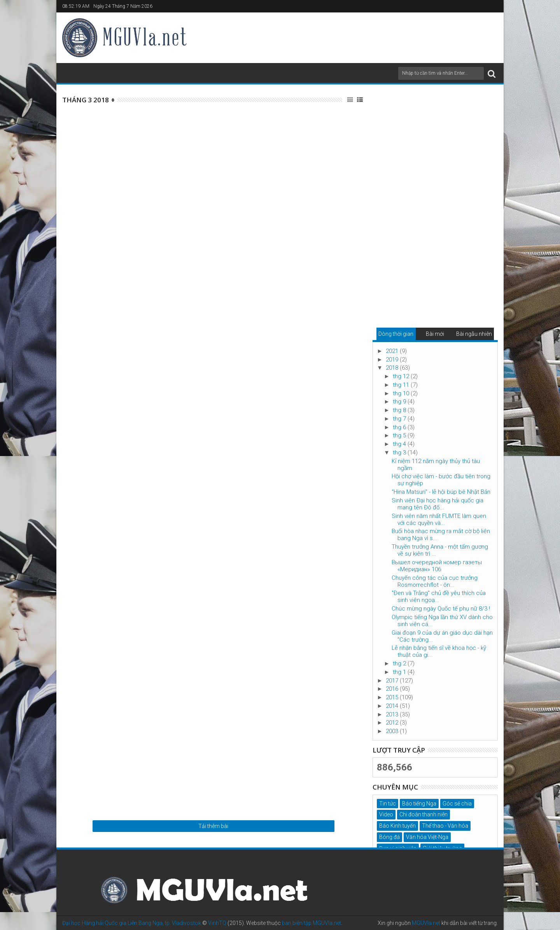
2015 (393, 697)
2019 (393, 360)
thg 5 (400, 435)
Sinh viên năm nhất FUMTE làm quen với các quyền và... (439, 519)
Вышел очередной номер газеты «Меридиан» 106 (437, 566)
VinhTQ (217, 923)
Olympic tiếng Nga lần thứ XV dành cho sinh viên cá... (442, 621)
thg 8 (400, 410)
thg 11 (402, 385)
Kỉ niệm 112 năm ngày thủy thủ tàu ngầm (436, 465)
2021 (393, 351)
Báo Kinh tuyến (397, 826)
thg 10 (402, 393)
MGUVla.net (426, 923)
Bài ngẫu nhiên (474, 334)
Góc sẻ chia (457, 804)
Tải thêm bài (213, 826)
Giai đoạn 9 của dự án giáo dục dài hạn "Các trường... (442, 636)
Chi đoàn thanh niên (423, 814)
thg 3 (400, 453)
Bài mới (435, 334)
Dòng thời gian (396, 334)
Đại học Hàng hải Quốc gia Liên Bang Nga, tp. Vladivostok (132, 923)
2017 (393, 681)
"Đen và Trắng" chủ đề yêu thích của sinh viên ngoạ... (439, 597)
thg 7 (400, 419)
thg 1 (400, 672)
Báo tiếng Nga (419, 804)
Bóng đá (389, 837)
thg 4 (400, 444)
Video (386, 814)
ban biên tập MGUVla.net (311, 923)
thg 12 (402, 376)
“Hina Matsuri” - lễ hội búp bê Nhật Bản (441, 492)
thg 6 (400, 427)
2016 (393, 689)
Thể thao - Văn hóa (445, 826)
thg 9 (400, 402)
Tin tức (388, 804)
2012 (393, 723)
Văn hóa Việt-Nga (427, 837)
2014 (393, 706)
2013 (393, 714)
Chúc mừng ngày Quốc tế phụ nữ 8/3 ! (441, 609)
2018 (393, 368)
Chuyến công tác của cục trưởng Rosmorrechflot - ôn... (435, 581)
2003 (393, 731)
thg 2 (400, 663)
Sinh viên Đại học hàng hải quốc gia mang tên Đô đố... (437, 504)
